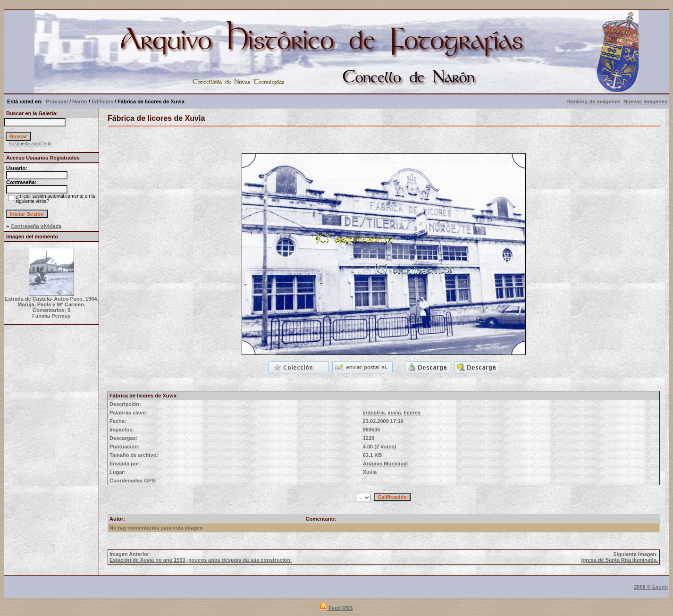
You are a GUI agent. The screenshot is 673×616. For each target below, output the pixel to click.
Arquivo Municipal (385, 464)
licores (412, 413)
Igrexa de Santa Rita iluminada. (619, 560)
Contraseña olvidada (36, 226)
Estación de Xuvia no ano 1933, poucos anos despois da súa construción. (201, 560)
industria (374, 413)
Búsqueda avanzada (30, 144)
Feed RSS (336, 608)
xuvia (394, 413)
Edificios (102, 101)
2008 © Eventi (651, 587)
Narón (80, 101)
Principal (57, 101)
